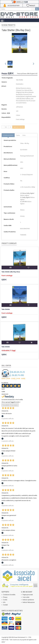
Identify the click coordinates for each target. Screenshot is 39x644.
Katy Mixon (25, 92)
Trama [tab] (18, 135)
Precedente (6, 405)
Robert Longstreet (26, 96)
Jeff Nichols (19, 107)
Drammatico (20, 84)
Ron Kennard (25, 94)
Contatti (5, 605)
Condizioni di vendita (9, 595)
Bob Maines (23, 103)
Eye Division (24, 150)
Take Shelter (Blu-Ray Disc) (11, 272)
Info (4, 602)
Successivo (14, 405)
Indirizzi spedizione (28, 600)
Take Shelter (6, 309)
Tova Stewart (25, 90)
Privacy (5, 597)
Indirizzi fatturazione (29, 602)
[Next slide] (33, 64)
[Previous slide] (6, 64)
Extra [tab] (24, 135)
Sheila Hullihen (26, 99)
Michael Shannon (21, 88)
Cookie (5, 600)
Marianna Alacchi (25, 101)
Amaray (22, 216)
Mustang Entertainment (27, 156)
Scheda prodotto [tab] (8, 135)
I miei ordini (26, 597)
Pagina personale (28, 595)
